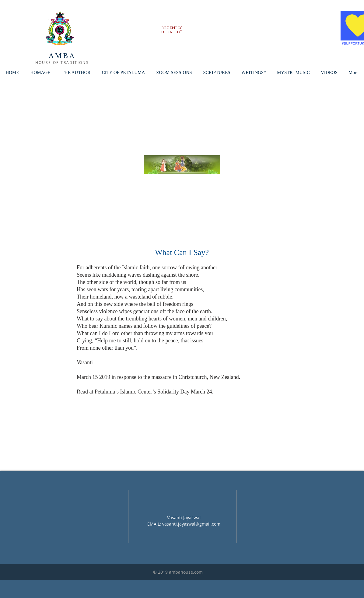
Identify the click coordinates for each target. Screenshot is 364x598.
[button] (123, 73)
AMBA (62, 56)
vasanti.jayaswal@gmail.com (191, 524)
